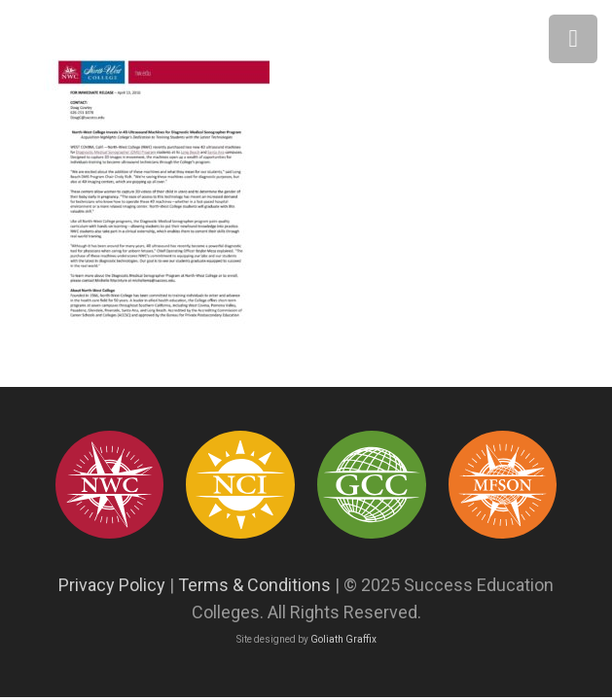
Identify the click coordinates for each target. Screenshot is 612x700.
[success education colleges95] (109, 485)
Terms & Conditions (254, 585)
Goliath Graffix (343, 639)
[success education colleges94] (371, 485)
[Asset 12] (503, 485)
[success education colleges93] (240, 485)
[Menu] (573, 39)
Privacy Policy (112, 585)
